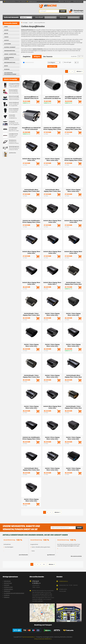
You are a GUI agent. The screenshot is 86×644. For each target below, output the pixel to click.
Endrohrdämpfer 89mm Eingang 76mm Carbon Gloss (52, 190)
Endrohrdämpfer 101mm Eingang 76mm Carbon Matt (73, 128)
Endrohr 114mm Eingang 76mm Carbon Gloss (31, 345)
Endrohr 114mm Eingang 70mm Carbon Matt (73, 314)
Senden (79, 528)
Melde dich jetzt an (78, 1)
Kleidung (7, 69)
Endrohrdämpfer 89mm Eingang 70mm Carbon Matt (31, 190)
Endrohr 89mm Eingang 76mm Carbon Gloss (31, 159)
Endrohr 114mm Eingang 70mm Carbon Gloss (52, 314)
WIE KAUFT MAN (8, 583)
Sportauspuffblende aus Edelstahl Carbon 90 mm (31, 97)
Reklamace (7, 597)
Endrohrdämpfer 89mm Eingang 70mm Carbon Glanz (73, 376)
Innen (6, 27)
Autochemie (8, 44)
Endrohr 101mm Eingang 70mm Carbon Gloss (73, 190)
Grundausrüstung (10, 51)
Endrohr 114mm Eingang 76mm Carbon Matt (73, 438)
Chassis (6, 37)
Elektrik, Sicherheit (10, 47)
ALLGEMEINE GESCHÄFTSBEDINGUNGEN (14, 593)
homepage (25, 22)
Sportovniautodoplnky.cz (29, 637)
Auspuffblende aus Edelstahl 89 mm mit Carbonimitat (31, 128)
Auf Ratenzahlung (8, 589)
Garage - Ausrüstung (10, 54)
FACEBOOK (7, 595)
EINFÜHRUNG (7, 581)
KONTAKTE (7, 585)
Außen (6, 30)
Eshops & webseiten (39, 639)
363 (44, 564)
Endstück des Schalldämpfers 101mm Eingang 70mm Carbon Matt (52, 128)
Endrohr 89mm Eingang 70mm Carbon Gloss (52, 221)
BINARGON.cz (48, 639)
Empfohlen (27, 57)
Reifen (6, 66)
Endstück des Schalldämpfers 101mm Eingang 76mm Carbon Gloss (73, 159)
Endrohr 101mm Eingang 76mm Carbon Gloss (52, 159)
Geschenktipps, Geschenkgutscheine (10, 73)
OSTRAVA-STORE (8, 587)
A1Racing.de (53, 6)
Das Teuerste (48, 57)
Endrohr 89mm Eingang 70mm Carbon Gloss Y (52, 283)
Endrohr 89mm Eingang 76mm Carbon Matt (73, 221)
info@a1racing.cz (33, 1)
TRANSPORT (7, 591)
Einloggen (69, 1)
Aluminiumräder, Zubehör (9, 58)
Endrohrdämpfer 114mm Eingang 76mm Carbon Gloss (73, 283)
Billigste (37, 57)
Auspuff (7, 40)
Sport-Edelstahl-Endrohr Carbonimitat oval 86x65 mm (52, 97)
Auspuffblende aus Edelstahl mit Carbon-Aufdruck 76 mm (73, 97)
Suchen (63, 11)
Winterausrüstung (10, 62)
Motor (6, 33)
